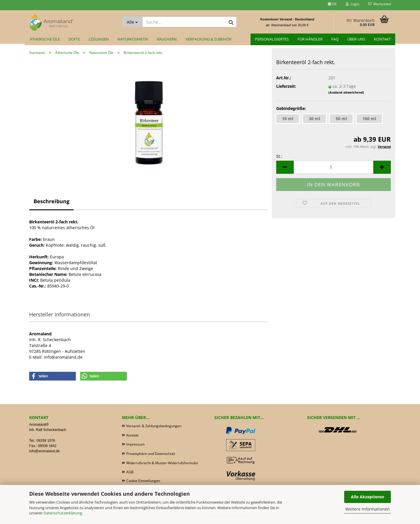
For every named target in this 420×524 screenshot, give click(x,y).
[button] (332, 5)
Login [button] (352, 4)
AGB (130, 472)
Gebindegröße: (291, 108)
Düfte (74, 39)
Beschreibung (51, 201)
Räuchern (167, 39)
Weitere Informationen (367, 509)
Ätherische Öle (45, 39)
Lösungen (99, 39)
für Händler (310, 39)
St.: (279, 156)
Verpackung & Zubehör (208, 39)
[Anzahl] (334, 167)
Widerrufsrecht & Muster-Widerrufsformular (162, 463)
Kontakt (382, 39)
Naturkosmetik (133, 39)
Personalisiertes (272, 39)
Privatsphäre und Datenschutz (151, 454)
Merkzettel (379, 4)
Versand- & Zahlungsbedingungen (154, 426)
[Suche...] (132, 22)
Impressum (135, 444)
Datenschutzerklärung (63, 513)
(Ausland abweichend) (346, 92)
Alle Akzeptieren (367, 497)
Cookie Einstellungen (143, 481)
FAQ (335, 39)
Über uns (356, 39)
